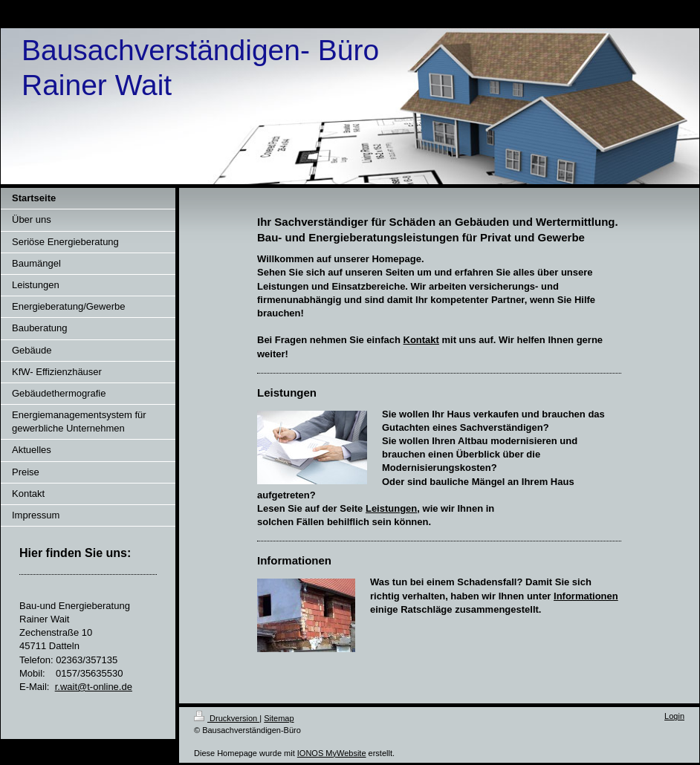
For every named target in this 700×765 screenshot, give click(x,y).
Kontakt (421, 340)
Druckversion (227, 718)
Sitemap (279, 718)
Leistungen (391, 508)
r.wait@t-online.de (94, 687)
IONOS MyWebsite (332, 753)
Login (674, 716)
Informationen (586, 596)
